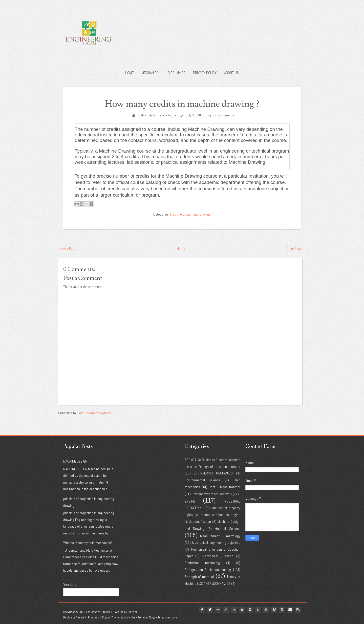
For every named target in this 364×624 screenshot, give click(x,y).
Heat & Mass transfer (224, 487)
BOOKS (189, 460)
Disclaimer (177, 73)
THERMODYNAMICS (217, 584)
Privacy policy (205, 73)
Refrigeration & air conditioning (208, 570)
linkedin (233, 610)
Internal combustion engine (220, 515)
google (225, 610)
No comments (224, 115)
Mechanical (151, 73)
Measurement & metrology (220, 536)
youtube (266, 610)
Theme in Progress (88, 617)
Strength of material (199, 577)
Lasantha (130, 617)
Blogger (132, 612)
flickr (217, 610)
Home (130, 73)
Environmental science (202, 480)
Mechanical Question (218, 556)
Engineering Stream (98, 612)
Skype (282, 610)
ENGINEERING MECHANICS (213, 473)
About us (231, 73)
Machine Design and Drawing (190, 214)
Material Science (227, 529)
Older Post (294, 248)
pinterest (249, 610)
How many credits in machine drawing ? (182, 104)
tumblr (258, 610)
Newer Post (67, 248)
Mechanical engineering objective (216, 543)
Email (290, 610)
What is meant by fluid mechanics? (88, 543)
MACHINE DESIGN (75, 461)
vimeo (274, 610)
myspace (241, 610)
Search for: (71, 584)
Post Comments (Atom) (94, 413)
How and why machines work (212, 494)
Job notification (200, 522)
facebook (201, 610)
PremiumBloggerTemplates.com (157, 617)
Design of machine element (220, 467)
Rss (298, 610)
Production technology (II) (208, 563)
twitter (209, 610)
